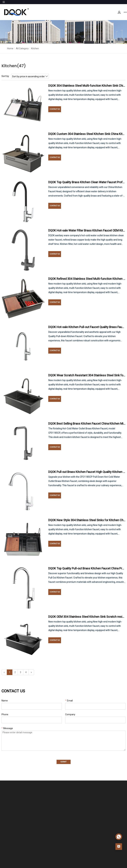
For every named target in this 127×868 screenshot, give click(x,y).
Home (10, 48)
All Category (22, 48)
